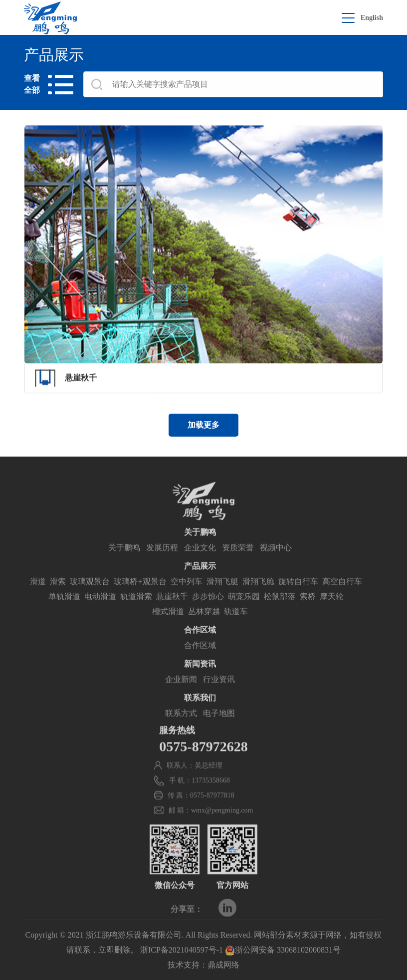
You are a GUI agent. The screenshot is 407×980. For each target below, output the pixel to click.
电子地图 (219, 726)
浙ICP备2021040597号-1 (182, 950)
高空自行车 (342, 595)
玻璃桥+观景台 (140, 595)
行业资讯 (219, 692)
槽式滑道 (168, 624)
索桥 (308, 610)
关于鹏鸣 (124, 561)
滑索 (58, 595)
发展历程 (162, 561)
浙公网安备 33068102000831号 (283, 950)
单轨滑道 (64, 610)
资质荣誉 (238, 561)
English (372, 18)
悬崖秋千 (172, 610)
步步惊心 (208, 610)
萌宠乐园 (244, 610)
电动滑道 (100, 610)
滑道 (38, 595)
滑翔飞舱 (258, 595)
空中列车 (187, 595)
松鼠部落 (280, 610)
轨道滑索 (136, 610)
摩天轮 (332, 610)
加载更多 (203, 425)
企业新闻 (181, 692)
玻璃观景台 (90, 595)
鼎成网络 (223, 965)
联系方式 (181, 726)
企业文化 (200, 561)
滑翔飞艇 (222, 595)
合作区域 (200, 658)
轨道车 (236, 624)
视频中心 (276, 561)
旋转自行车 (298, 595)
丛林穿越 (204, 624)
